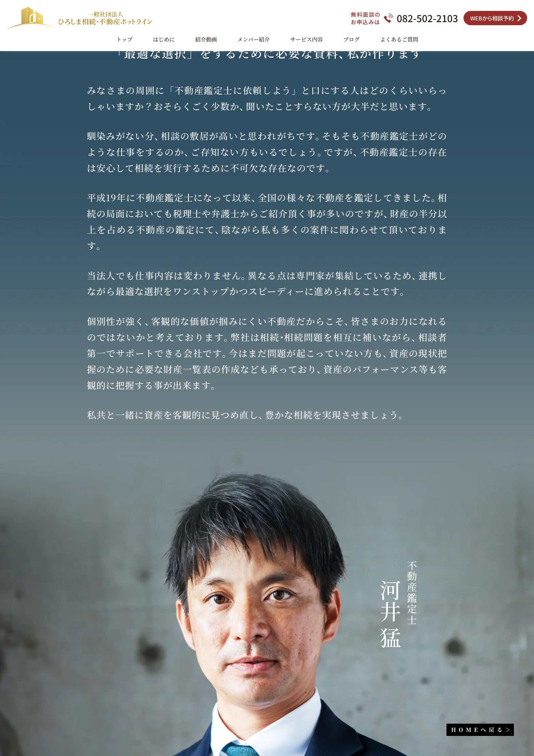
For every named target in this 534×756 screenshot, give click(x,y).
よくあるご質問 (399, 39)
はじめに (164, 39)
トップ (124, 39)
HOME (480, 730)
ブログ (351, 39)
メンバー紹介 (254, 39)
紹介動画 (206, 39)
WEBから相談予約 (492, 18)
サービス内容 (307, 39)
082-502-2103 (427, 18)
